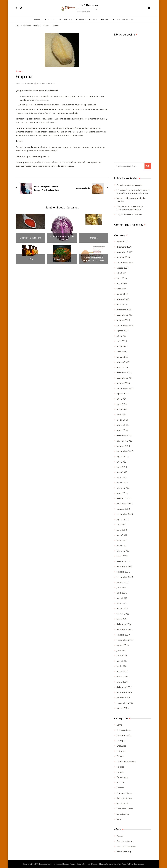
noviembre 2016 (124, 252)
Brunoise (94, 238)
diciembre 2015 (124, 310)
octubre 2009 (123, 698)
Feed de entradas (125, 841)
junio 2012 (122, 530)
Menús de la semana (126, 762)
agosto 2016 (123, 268)
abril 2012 (122, 540)
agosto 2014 (123, 394)
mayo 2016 (122, 284)
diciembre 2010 (124, 624)
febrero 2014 (123, 425)
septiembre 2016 (125, 263)
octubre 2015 (123, 320)
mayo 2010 (122, 661)
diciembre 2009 (124, 687)
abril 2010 (122, 666)
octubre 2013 (123, 446)
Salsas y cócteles (125, 798)
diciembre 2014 (124, 373)
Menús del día (64, 20)
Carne (119, 725)
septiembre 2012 (125, 514)
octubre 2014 (123, 383)
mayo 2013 (122, 472)
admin (18, 84)
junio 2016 (122, 278)
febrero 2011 (123, 614)
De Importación (124, 735)
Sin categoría (123, 814)
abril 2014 (122, 415)
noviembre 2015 (124, 315)
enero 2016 (122, 305)
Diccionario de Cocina (85, 20)
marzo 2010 (122, 671)
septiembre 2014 (125, 388)
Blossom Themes (98, 864)
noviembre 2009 (124, 692)
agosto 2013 (123, 457)
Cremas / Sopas (124, 730)
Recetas (49, 20)
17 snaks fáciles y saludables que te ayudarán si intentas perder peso (134, 192)
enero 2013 (122, 493)
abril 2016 (122, 289)
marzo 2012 (122, 546)
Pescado (120, 782)
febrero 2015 (123, 362)
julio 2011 (121, 588)
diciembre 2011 (124, 561)
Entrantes (121, 751)
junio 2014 (122, 404)
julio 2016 (121, 273)
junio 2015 (122, 341)
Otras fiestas (123, 777)
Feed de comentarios (127, 846)
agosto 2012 (123, 520)
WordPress (121, 864)
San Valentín (123, 803)
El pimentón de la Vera (30, 238)
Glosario (19, 71)
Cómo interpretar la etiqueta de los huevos (94, 259)
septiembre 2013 (125, 451)
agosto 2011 (123, 582)
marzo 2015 (122, 357)
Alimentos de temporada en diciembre (62, 238)
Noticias (104, 20)
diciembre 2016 (124, 247)
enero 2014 (122, 430)
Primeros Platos (124, 793)
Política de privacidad (136, 864)
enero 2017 (122, 242)
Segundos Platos (125, 809)
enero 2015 (122, 367)
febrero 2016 (123, 299)
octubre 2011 (123, 572)
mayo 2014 (122, 409)
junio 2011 (122, 593)
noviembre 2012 (124, 504)
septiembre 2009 (125, 703)
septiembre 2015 (125, 326)
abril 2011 (122, 603)
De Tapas (121, 741)
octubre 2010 (123, 635)
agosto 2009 (123, 708)
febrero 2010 (123, 677)
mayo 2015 (122, 346)
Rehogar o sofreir (62, 259)
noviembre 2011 (124, 567)
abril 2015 (122, 352)
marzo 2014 (122, 420)
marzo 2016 (122, 294)
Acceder (120, 836)
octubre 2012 (123, 509)
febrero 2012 (123, 551)
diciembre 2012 (124, 499)
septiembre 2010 (125, 640)
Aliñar (30, 259)
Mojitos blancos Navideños (129, 215)
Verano (120, 819)
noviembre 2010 (124, 630)
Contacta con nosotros (124, 20)
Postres (120, 788)
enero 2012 (122, 556)
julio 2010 (121, 650)
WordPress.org (124, 852)
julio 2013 (121, 462)
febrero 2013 (123, 488)
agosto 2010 (123, 645)
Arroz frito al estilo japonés (129, 185)
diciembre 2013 (124, 436)
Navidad (120, 767)
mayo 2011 (122, 598)
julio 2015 (121, 336)
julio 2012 (121, 525)
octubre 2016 (123, 257)
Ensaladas (121, 746)
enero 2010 (122, 682)
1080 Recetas (87, 5)
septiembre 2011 (125, 577)
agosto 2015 (123, 331)
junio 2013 (122, 467)
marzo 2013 (122, 483)
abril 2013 (122, 478)
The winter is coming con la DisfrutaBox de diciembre (130, 208)
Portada (36, 20)
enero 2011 (122, 619)
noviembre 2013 (124, 441)
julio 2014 (121, 399)
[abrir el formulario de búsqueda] (149, 8)
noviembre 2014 (124, 378)
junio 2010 (122, 656)
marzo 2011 (122, 609)
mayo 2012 (122, 535)
